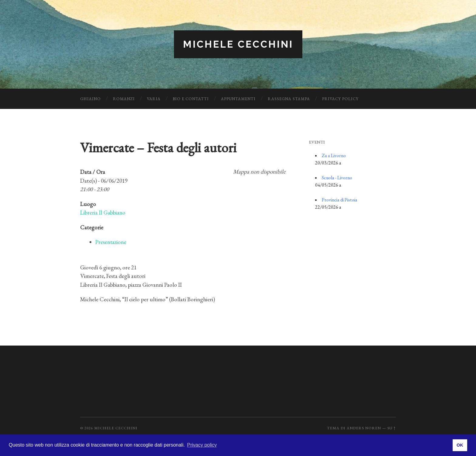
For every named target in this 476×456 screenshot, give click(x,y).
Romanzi (124, 99)
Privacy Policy (340, 99)
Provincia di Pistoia (340, 200)
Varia (154, 99)
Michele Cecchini (238, 44)
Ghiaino (90, 99)
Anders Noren (364, 428)
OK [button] (460, 445)
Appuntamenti (238, 99)
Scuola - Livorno (337, 178)
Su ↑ (392, 428)
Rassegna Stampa (289, 99)
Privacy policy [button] (202, 445)
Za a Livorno (334, 155)
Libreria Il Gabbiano (103, 213)
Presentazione (111, 242)
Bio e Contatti (191, 99)
